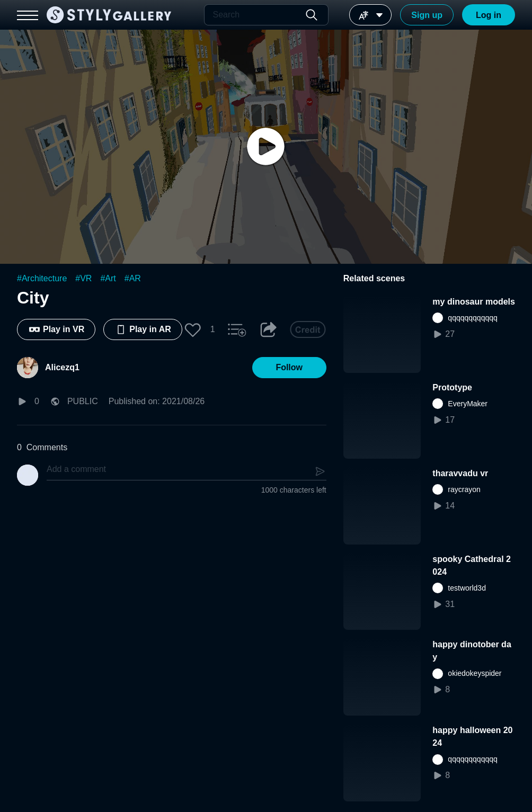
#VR (83, 278)
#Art (108, 278)
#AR (133, 278)
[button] (193, 329)
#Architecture (42, 278)
